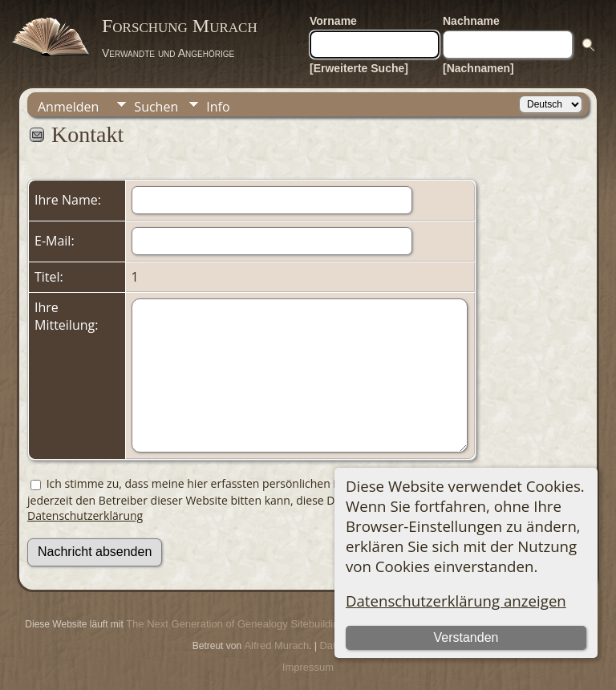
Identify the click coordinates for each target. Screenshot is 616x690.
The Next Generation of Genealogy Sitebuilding (235, 624)
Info (218, 107)
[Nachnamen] (478, 68)
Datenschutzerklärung (85, 515)
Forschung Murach (180, 26)
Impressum (308, 667)
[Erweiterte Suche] (359, 68)
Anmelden (68, 107)
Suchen (156, 107)
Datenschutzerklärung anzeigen (456, 601)
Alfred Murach (276, 645)
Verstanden (466, 637)
